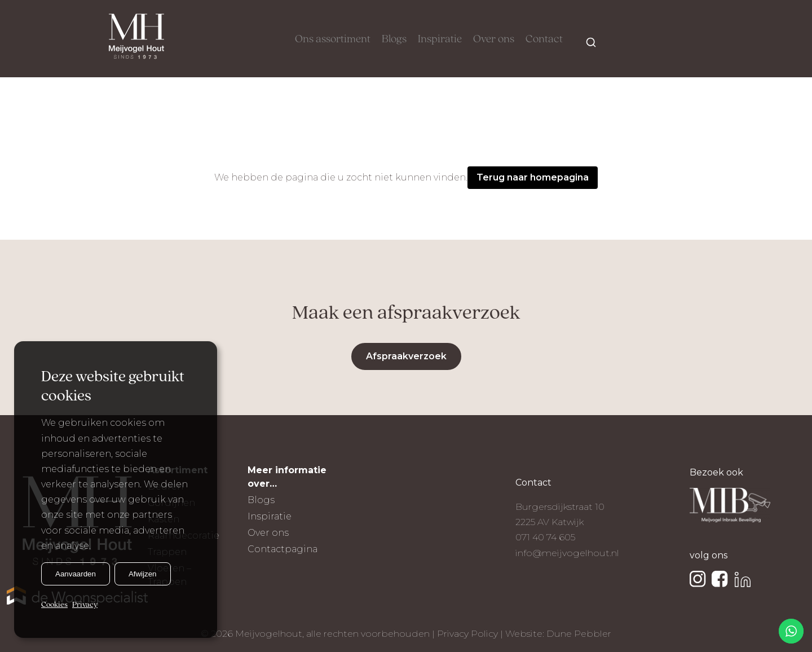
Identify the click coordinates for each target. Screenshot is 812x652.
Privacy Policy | (471, 634)
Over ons (494, 39)
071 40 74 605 (545, 537)
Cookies (54, 605)
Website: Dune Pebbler (558, 634)
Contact (544, 39)
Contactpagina (283, 549)
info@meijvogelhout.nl (567, 553)
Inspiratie (440, 39)
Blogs (394, 39)
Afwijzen (143, 574)
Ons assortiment (333, 39)
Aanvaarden (76, 574)
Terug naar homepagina (533, 177)
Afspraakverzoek (406, 356)
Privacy (85, 605)
